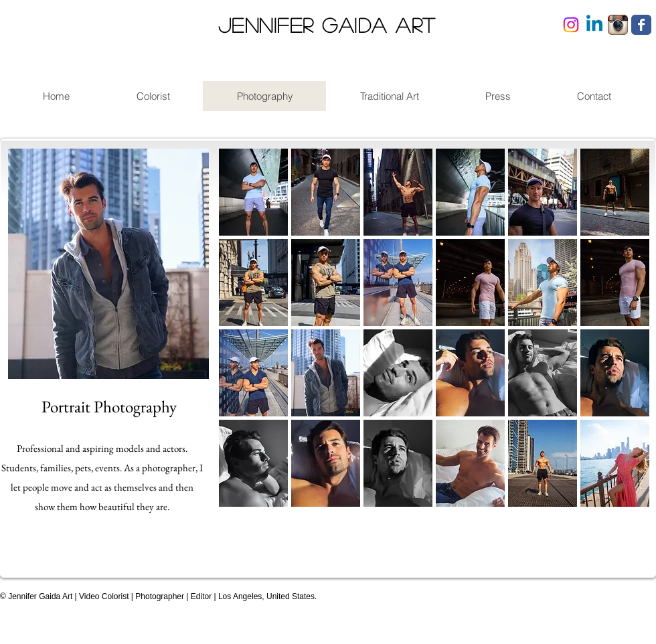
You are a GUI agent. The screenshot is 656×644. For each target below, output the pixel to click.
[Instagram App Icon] (618, 25)
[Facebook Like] (613, 592)
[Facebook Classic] (641, 25)
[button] (253, 192)
